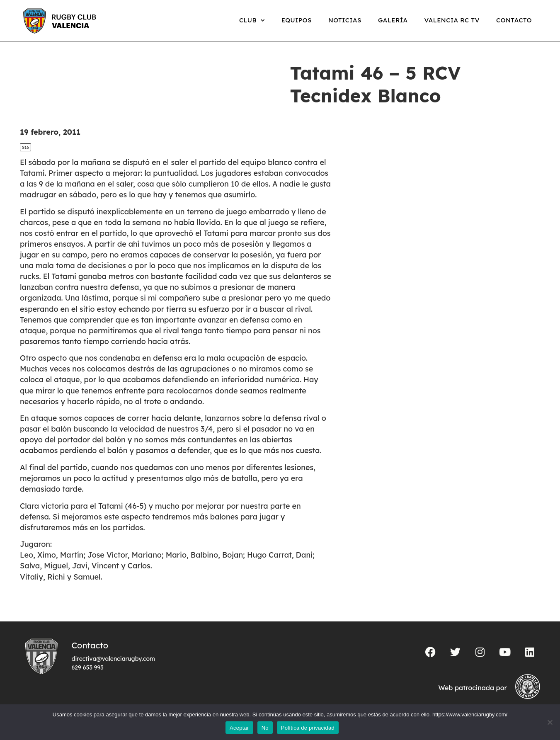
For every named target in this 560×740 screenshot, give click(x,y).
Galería (393, 20)
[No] (550, 722)
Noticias (345, 20)
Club (252, 21)
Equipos (297, 20)
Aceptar (239, 728)
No (265, 728)
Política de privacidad (308, 728)
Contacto (514, 20)
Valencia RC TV (452, 20)
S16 (25, 147)
